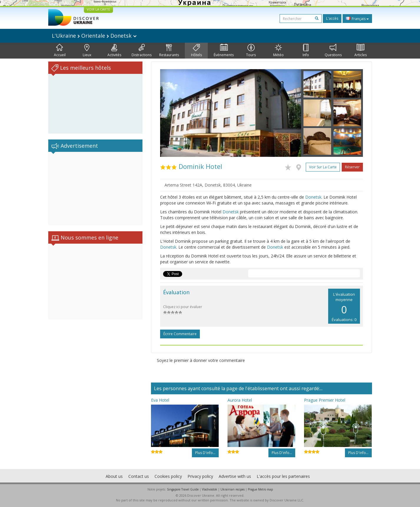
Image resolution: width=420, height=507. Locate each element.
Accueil (60, 51)
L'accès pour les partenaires (283, 476)
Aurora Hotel (240, 400)
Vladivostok (210, 489)
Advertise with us (235, 476)
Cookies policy (168, 476)
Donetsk (313, 197)
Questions (333, 51)
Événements (224, 51)
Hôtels (196, 51)
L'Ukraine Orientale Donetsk (94, 36)
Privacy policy (200, 476)
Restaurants (169, 51)
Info (306, 51)
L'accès (332, 18)
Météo (278, 51)
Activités (114, 51)
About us (114, 476)
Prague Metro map (260, 489)
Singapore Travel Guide (183, 489)
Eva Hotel (160, 400)
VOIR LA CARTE (98, 9)
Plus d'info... (205, 453)
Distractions (142, 51)
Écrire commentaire (180, 334)
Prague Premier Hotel (325, 400)
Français (357, 19)
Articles (361, 51)
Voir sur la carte (323, 167)
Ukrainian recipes (233, 489)
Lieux (87, 51)
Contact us (139, 476)
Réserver (352, 167)
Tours (251, 51)
